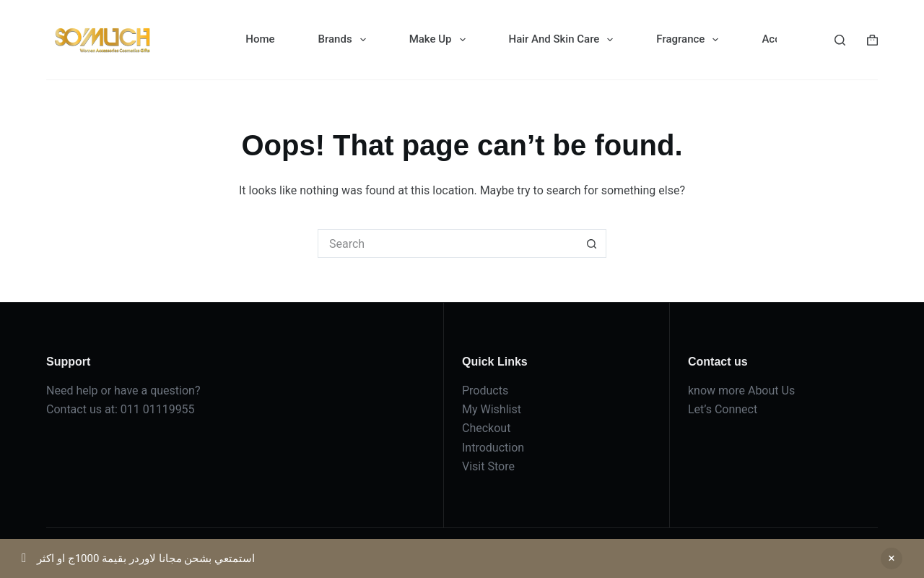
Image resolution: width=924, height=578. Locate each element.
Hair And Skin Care (564, 40)
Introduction (493, 448)
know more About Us (741, 391)
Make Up (440, 40)
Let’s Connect (723, 409)
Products (485, 391)
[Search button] (592, 243)
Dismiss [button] (892, 558)
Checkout (486, 428)
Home (260, 39)
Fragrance (690, 40)
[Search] (840, 40)
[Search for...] (448, 243)
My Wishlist (492, 409)
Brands (345, 40)
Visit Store (488, 466)
